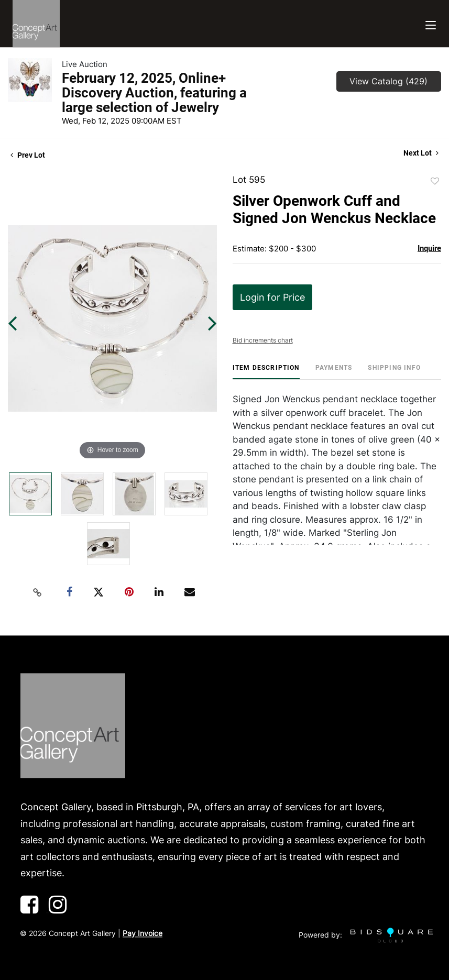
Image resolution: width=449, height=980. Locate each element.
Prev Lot (28, 155)
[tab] (266, 372)
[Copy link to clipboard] (38, 592)
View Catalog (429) (388, 81)
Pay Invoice (143, 933)
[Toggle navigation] (431, 24)
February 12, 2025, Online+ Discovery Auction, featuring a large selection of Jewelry (154, 93)
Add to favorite (435, 181)
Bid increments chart (263, 340)
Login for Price (272, 297)
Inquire (429, 248)
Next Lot (421, 153)
